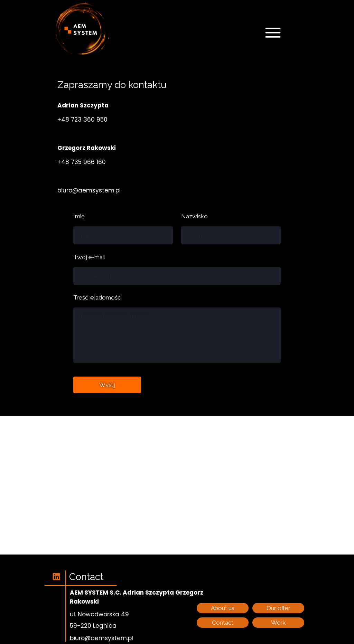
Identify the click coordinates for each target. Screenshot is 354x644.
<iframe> (177, 485)
